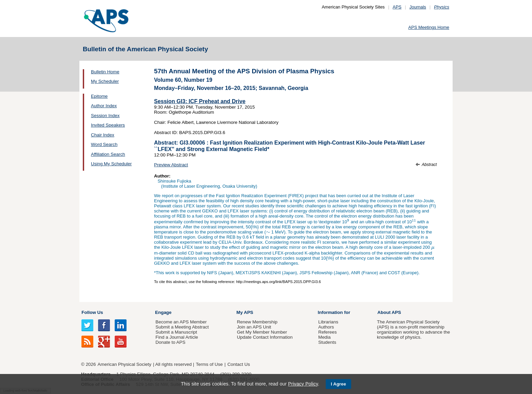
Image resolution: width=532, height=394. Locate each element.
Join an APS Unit (254, 327)
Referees (328, 332)
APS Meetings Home (429, 27)
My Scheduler (105, 81)
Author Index (104, 106)
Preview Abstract (171, 165)
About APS (389, 312)
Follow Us (92, 312)
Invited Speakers (108, 125)
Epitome (99, 96)
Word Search (104, 144)
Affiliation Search (108, 154)
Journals (418, 7)
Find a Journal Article (177, 337)
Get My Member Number (262, 332)
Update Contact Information (265, 337)
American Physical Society (125, 364)
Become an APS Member (181, 322)
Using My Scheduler (111, 164)
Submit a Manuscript (176, 332)
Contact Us (239, 364)
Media (325, 337)
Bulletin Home (105, 72)
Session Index (105, 116)
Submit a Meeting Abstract (182, 327)
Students (327, 342)
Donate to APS (170, 342)
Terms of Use (209, 364)
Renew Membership (257, 322)
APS (397, 7)
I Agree (338, 384)
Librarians (328, 322)
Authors (326, 327)
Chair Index (103, 135)
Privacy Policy (303, 384)
